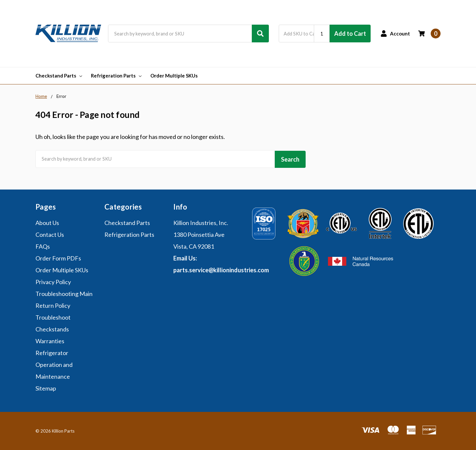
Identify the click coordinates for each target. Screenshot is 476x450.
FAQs (43, 245)
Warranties (50, 340)
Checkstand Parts (59, 76)
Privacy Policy (53, 281)
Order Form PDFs (58, 257)
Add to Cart (350, 34)
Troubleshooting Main (64, 293)
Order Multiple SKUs (174, 76)
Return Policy (53, 304)
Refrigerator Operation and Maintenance (54, 364)
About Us (47, 222)
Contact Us (50, 234)
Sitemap (46, 387)
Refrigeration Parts (116, 76)
